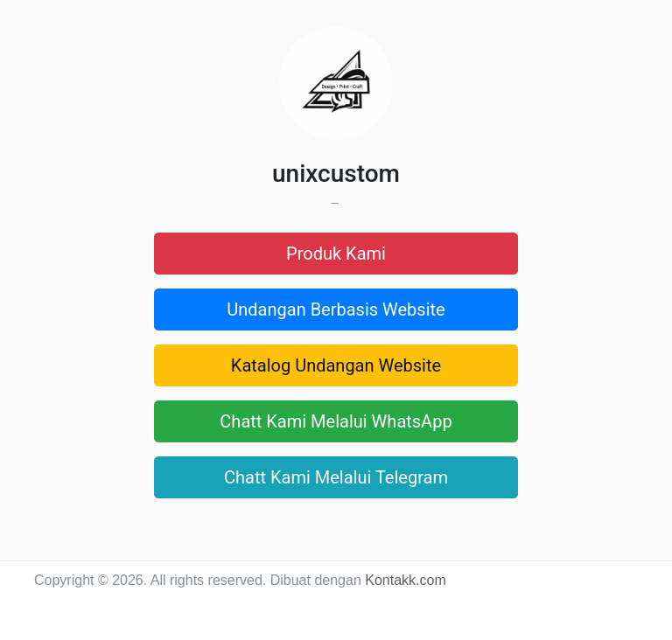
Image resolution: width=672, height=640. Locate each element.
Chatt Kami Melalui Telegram (336, 477)
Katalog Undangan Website (336, 365)
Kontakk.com (405, 580)
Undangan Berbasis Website (336, 310)
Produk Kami (336, 254)
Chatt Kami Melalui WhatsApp (336, 421)
